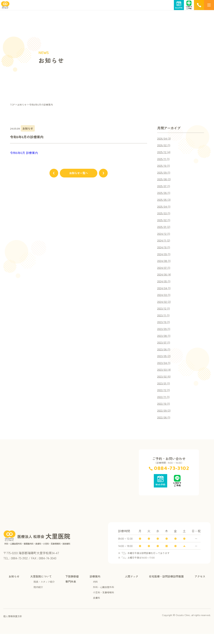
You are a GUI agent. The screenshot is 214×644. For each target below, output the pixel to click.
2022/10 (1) (164, 413)
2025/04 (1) (165, 209)
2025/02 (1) (164, 223)
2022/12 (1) (164, 399)
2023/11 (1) (164, 321)
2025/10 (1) (164, 167)
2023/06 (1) (164, 357)
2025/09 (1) (164, 174)
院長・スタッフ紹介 (44, 592)
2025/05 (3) (165, 202)
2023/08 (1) (164, 343)
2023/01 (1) (164, 392)
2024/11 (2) (164, 244)
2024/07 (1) (165, 272)
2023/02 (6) (165, 385)
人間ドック (132, 586)
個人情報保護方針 (13, 626)
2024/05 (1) (165, 286)
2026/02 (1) (165, 145)
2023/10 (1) (164, 328)
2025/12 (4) (165, 152)
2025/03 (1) (164, 216)
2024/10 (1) (164, 251)
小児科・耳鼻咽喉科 (103, 602)
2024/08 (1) (165, 265)
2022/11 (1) (164, 406)
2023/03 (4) (165, 378)
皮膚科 (96, 608)
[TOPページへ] (5, 7)
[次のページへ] (107, 174)
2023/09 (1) (164, 335)
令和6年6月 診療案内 (24, 153)
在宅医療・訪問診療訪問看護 (166, 586)
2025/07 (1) (164, 188)
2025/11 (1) (164, 160)
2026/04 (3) (165, 138)
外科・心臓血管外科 (103, 597)
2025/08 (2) (165, 181)
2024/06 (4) (165, 279)
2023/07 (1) (164, 350)
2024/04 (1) (165, 293)
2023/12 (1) (164, 314)
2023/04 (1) (165, 371)
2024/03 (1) (165, 300)
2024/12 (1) (164, 237)
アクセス (200, 586)
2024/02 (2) (165, 307)
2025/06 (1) (164, 195)
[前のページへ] (50, 174)
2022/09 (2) (165, 420)
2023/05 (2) (165, 364)
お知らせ (14, 586)
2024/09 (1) (165, 258)
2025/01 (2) (164, 230)
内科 (95, 592)
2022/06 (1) (165, 427)
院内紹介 (38, 597)
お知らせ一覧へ (79, 174)
